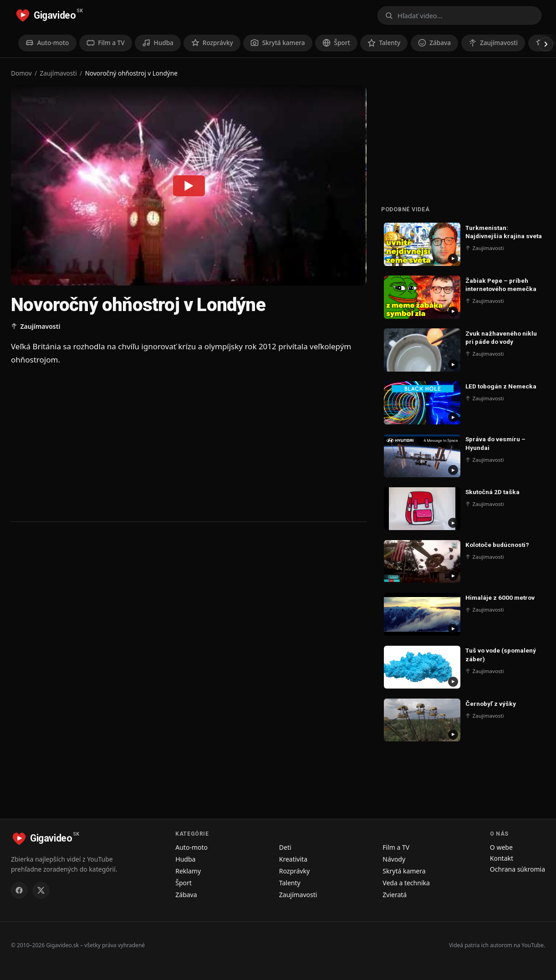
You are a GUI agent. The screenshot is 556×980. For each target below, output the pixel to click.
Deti (285, 847)
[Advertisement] (189, 443)
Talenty (290, 883)
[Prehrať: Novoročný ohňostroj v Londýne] (189, 185)
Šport (184, 883)
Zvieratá (395, 895)
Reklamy (188, 871)
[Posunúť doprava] (546, 44)
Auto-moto (191, 847)
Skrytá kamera (404, 871)
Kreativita (293, 859)
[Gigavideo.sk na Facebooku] (19, 890)
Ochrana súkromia (518, 869)
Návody (394, 859)
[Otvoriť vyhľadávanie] (459, 15)
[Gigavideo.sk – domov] (49, 15)
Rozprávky (294, 871)
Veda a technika (406, 883)
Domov (21, 73)
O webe (501, 847)
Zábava (186, 895)
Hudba (185, 859)
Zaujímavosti (59, 73)
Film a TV (396, 847)
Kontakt (502, 858)
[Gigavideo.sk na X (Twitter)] (41, 890)
